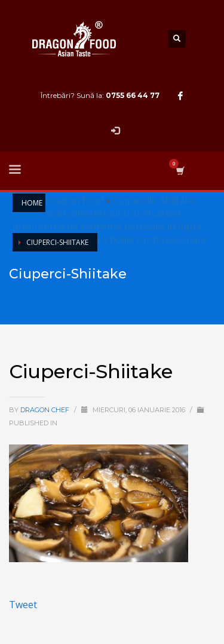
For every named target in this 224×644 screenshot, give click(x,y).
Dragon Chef (46, 410)
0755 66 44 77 (133, 95)
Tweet (23, 605)
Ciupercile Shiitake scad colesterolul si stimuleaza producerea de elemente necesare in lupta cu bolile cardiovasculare (110, 220)
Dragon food (74, 200)
